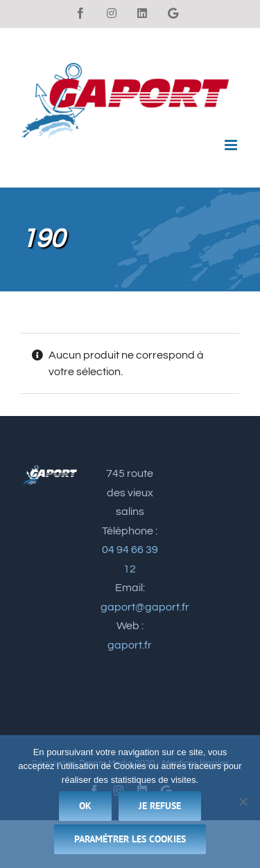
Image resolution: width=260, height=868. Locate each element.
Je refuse (160, 806)
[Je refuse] (243, 802)
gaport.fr (130, 645)
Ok (85, 806)
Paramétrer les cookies (130, 839)
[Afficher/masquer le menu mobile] (232, 145)
